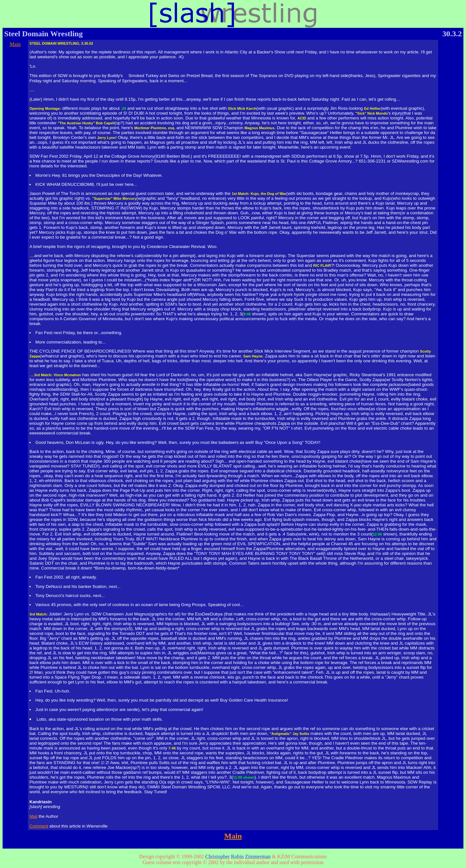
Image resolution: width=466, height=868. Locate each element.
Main (15, 44)
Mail (33, 816)
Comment (39, 826)
